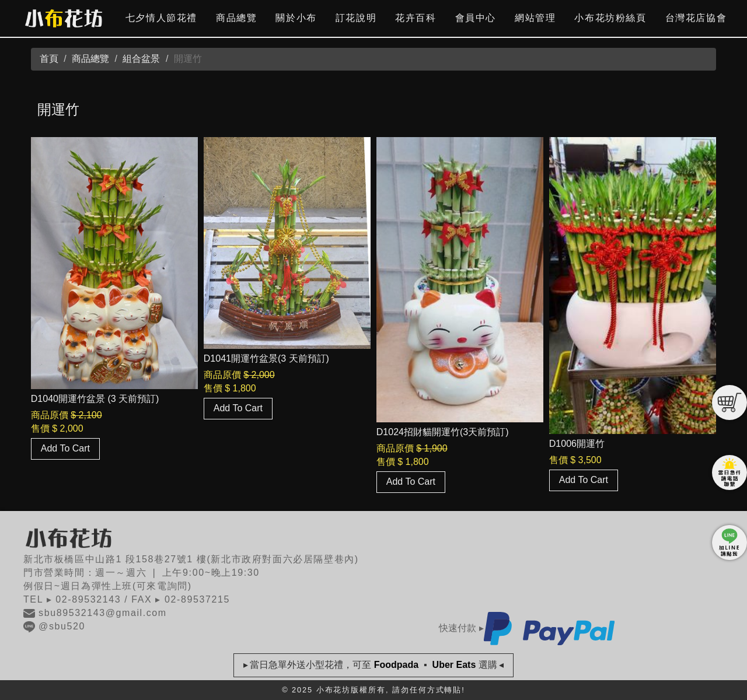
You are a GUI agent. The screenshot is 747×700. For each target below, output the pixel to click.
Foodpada (396, 665)
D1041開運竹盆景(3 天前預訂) (266, 358)
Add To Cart (65, 448)
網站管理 (535, 18)
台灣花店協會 (696, 18)
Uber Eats (454, 665)
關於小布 (296, 18)
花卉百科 (416, 18)
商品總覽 (236, 18)
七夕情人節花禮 (161, 18)
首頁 (49, 59)
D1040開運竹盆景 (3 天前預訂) (95, 399)
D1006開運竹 (577, 444)
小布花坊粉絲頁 (610, 18)
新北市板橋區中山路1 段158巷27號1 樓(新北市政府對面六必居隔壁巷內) (191, 559)
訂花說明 (356, 18)
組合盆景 (141, 59)
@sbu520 (54, 626)
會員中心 (476, 18)
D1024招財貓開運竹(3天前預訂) (443, 432)
